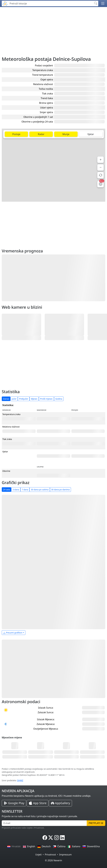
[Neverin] (5, 3)
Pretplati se (96, 823)
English (29, 846)
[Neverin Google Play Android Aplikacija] (14, 803)
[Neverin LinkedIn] (62, 838)
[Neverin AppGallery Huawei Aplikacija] (60, 803)
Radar (41, 134)
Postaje (16, 134)
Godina (59, 399)
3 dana (16, 490)
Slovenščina (91, 846)
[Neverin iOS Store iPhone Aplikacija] (38, 803)
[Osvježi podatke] (101, 175)
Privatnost (50, 855)
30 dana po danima (61, 490)
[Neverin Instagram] (56, 838)
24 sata (6, 490)
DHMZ (20, 780)
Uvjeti (38, 855)
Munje (66, 134)
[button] (103, 4)
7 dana (25, 490)
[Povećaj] (101, 160)
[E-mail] (44, 823)
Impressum (65, 855)
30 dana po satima (40, 490)
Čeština (59, 846)
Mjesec (34, 399)
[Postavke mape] (101, 184)
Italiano (74, 846)
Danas (6, 399)
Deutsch (44, 846)
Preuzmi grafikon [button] (13, 633)
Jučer (14, 399)
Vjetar (91, 134)
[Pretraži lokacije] (51, 4)
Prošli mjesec (46, 399)
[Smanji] (101, 167)
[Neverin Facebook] (45, 838)
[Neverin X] (51, 838)
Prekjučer (24, 399)
